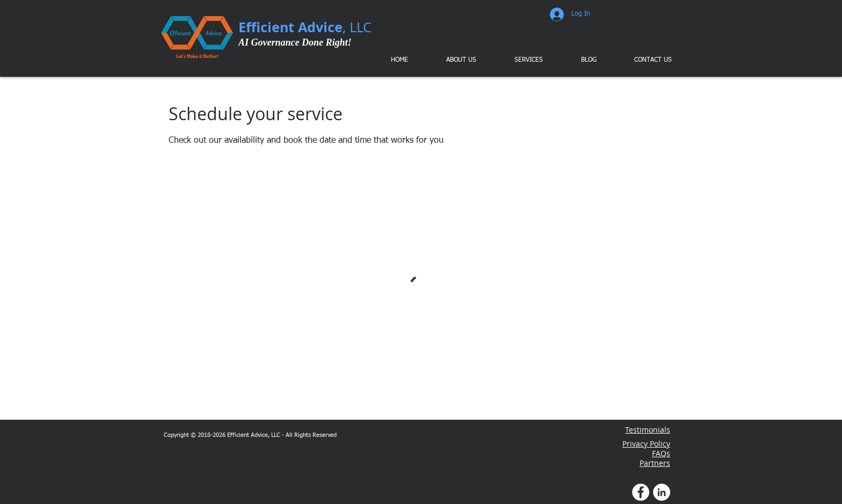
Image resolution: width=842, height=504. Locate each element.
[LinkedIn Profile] (662, 492)
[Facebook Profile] (641, 492)
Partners (655, 463)
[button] (521, 60)
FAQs (661, 453)
